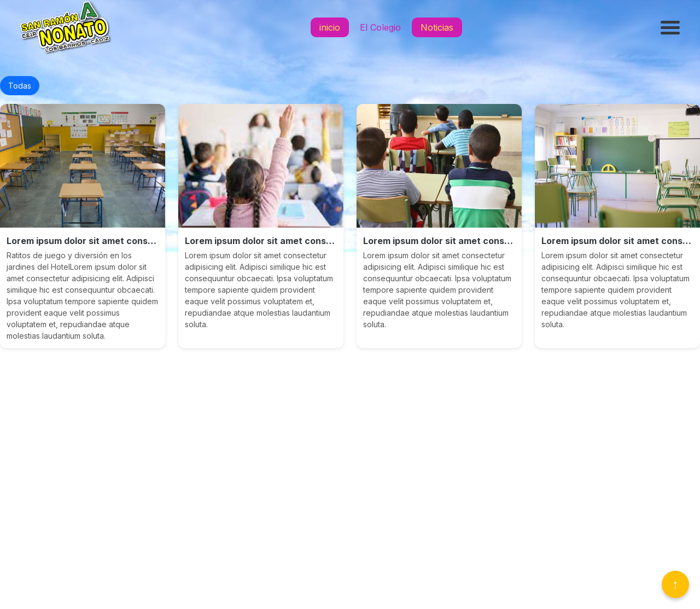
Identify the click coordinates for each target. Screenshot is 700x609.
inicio (330, 27)
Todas (20, 86)
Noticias (437, 27)
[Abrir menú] (672, 27)
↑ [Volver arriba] (675, 584)
